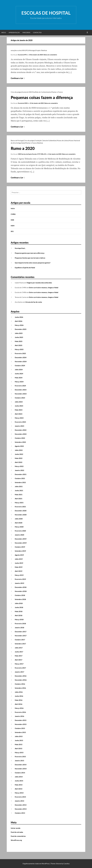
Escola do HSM (27, 92)
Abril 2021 (19, 498)
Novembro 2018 (21, 591)
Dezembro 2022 (21, 430)
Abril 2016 (19, 704)
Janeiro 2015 (19, 761)
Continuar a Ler (18, 78)
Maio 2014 (19, 785)
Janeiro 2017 (19, 672)
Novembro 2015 (21, 724)
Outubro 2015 (20, 728)
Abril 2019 (19, 571)
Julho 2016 (19, 692)
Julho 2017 (19, 648)
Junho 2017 (19, 652)
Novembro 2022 (21, 434)
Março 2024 (19, 382)
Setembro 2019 (20, 551)
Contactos (37, 33)
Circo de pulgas (16, 92)
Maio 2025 (19, 341)
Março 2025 (19, 349)
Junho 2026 (19, 317)
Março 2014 (19, 793)
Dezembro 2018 (21, 587)
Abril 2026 (19, 321)
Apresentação (14, 33)
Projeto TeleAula (41, 50)
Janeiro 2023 (19, 426)
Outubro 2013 (20, 813)
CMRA (13, 214)
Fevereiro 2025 (20, 353)
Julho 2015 (19, 736)
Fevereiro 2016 (20, 712)
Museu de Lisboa (63, 140)
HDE (12, 220)
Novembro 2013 (21, 809)
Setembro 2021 (20, 482)
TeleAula (40, 143)
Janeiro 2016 (19, 716)
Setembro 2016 (20, 688)
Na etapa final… (20, 248)
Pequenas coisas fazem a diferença (42, 97)
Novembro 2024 (21, 361)
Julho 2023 (19, 402)
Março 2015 (19, 752)
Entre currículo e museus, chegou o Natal (44, 287)
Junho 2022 (19, 454)
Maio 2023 (19, 410)
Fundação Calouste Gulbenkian (45, 140)
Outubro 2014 (20, 773)
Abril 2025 (19, 345)
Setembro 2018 (20, 599)
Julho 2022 (19, 450)
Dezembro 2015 (21, 720)
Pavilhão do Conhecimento (42, 92)
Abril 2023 (19, 414)
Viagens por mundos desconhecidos (39, 283)
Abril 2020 (19, 523)
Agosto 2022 (19, 446)
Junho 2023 (19, 406)
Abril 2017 (19, 660)
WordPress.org (16, 840)
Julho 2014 (19, 777)
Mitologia (32, 50)
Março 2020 (19, 527)
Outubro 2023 (20, 398)
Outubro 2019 (20, 547)
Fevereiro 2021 (20, 507)
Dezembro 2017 (21, 632)
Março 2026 (19, 325)
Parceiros (26, 33)
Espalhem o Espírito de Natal (25, 268)
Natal (23, 143)
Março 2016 (19, 708)
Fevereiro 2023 (20, 422)
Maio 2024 (19, 378)
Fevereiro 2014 (20, 797)
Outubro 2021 (20, 478)
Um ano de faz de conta (34, 302)
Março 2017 (19, 664)
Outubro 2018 (20, 595)
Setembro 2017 (20, 644)
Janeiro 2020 (19, 535)
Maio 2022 (19, 458)
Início (4, 33)
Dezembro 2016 (21, 676)
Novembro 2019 (21, 543)
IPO (27, 50)
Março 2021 (19, 503)
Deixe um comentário (50, 55)
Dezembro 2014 (21, 765)
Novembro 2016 (21, 680)
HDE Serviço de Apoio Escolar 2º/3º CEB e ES (32, 154)
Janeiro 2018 (19, 627)
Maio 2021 (19, 494)
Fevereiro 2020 (20, 531)
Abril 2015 (19, 748)
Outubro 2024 (20, 365)
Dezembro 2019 (21, 539)
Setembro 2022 (20, 442)
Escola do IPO (22, 55)
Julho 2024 (19, 370)
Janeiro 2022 (19, 470)
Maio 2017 (19, 656)
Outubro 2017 (20, 640)
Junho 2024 (19, 374)
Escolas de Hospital (46, 13)
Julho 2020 (19, 519)
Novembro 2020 (21, 515)
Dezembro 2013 (21, 805)
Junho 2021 (19, 490)
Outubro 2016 (20, 684)
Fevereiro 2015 (20, 756)
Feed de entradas (17, 832)
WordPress (46, 864)
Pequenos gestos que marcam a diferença (30, 253)
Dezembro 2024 (21, 357)
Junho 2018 (19, 607)
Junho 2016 (19, 696)
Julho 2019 (19, 559)
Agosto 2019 (19, 555)
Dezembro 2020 (21, 511)
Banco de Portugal (17, 140)
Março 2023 (19, 418)
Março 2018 (19, 619)
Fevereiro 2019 (20, 579)
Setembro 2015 (20, 732)
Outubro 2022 (20, 438)
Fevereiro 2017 (20, 668)
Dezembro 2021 (21, 474)
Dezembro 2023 (21, 390)
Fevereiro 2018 (20, 623)
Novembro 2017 (21, 636)
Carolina (66, 864)
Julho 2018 (19, 603)
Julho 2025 (19, 333)
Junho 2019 (19, 563)
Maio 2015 (19, 744)
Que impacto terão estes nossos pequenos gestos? (33, 263)
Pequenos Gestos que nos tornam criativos (30, 258)
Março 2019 (19, 575)
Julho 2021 (19, 486)
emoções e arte (16, 50)
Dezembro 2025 (21, 329)
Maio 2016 (19, 700)
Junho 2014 (19, 781)
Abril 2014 (19, 789)
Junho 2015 (19, 740)
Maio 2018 (19, 611)
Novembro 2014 (21, 769)
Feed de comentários (18, 836)
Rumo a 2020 (23, 148)
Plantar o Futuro (57, 92)
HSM (23, 50)
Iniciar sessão (16, 828)
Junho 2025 (19, 337)
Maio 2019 (19, 567)
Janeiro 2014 (19, 801)
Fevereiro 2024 (20, 386)
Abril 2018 (19, 615)
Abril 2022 (19, 462)
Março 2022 (19, 466)
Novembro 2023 (21, 394)
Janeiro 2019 (19, 583)
